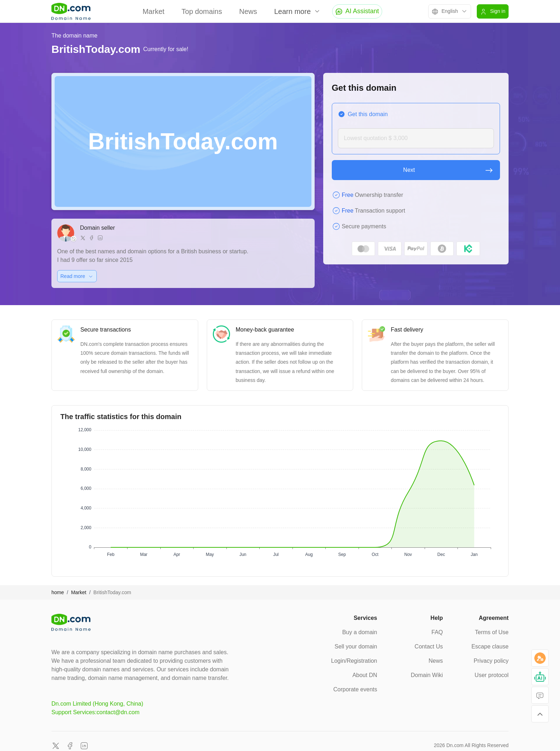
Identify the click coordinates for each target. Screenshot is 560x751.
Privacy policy (491, 661)
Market (153, 11)
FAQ (437, 632)
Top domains (202, 11)
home (58, 592)
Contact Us (429, 646)
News (248, 11)
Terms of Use (492, 632)
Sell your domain (356, 646)
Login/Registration (354, 661)
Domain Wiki (427, 675)
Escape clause (490, 646)
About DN (365, 675)
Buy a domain (360, 632)
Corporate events (355, 689)
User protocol (492, 675)
